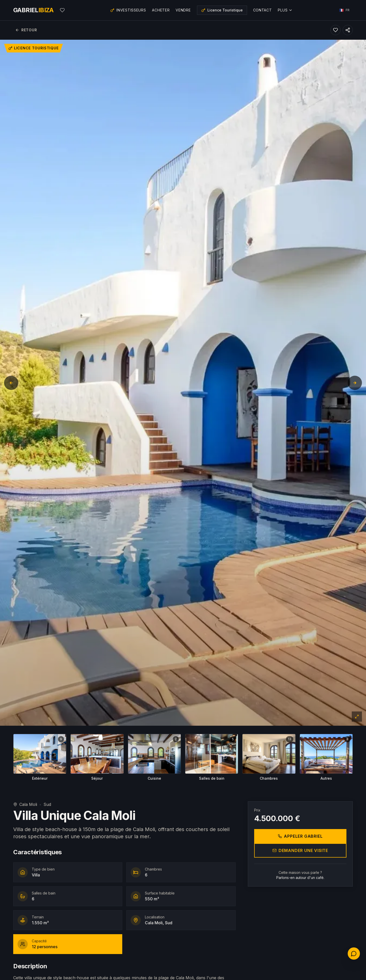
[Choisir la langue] (345, 10)
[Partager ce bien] (348, 30)
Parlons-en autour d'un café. (300, 878)
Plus (285, 10)
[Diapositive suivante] (355, 383)
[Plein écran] (357, 717)
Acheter (161, 10)
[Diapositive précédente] (11, 383)
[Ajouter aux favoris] (335, 30)
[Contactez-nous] (354, 954)
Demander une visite (300, 850)
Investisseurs (128, 10)
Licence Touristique (222, 10)
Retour (26, 30)
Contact (263, 10)
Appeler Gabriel (300, 836)
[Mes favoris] (62, 10)
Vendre (183, 10)
